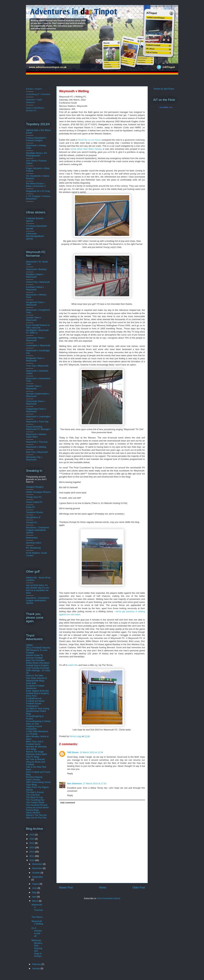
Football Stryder (34, 703)
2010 (32, 860)
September (37, 877)
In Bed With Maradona (37, 731)
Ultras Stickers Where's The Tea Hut (36, 814)
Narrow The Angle (35, 752)
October (36, 873)
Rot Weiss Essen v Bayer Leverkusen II (36, 185)
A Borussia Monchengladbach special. (35, 236)
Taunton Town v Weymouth (34, 319)
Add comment (68, 803)
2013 (32, 847)
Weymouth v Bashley (36, 269)
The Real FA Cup (35, 797)
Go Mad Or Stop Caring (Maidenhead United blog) (38, 711)
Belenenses (32, 538)
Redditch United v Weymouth (35, 276)
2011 (32, 856)
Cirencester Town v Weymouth (35, 339)
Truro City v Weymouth (37, 366)
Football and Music (35, 701)
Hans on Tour (33, 724)
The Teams (37, 917)
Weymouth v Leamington (38, 416)
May (34, 892)
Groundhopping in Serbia (38, 721)
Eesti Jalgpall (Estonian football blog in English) (38, 692)
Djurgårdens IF (33, 517)
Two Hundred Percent (37, 805)
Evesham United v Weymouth (35, 288)
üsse (38, 138)
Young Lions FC (34, 497)
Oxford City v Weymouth (38, 282)
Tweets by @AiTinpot (164, 89)
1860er (30, 645)
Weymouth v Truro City (37, 422)
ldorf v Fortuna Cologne (36, 139)
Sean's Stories (33, 780)
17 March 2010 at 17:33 (95, 783)
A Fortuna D (32, 226)
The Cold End (33, 795)
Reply (70, 773)
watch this (73, 665)
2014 (32, 843)
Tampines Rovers (35, 512)
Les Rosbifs (32, 734)
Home (103, 888)
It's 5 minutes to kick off (37, 932)
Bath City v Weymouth (37, 452)
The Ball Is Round (35, 792)
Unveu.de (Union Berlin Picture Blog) (37, 809)
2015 (32, 839)
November (37, 868)
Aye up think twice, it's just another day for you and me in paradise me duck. (38, 589)
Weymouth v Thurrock (37, 442)
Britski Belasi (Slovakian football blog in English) (38, 664)
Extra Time (31, 696)
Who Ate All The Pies (36, 818)
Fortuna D (31, 138)
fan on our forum (90, 140)
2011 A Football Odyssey (38, 648)
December (37, 864)
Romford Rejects (34, 777)
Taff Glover (73, 752)
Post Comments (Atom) (109, 898)
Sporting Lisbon (34, 543)
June (35, 888)
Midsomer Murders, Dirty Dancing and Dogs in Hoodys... (37, 950)
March (35, 901)
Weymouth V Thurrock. (37, 909)
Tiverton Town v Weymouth (34, 387)
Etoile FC (31, 507)
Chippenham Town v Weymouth (36, 410)
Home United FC (34, 502)
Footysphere (32, 706)
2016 (32, 835)
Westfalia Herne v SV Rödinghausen (37, 154)
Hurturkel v (34, 101)
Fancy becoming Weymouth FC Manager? (38, 428)
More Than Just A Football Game (35, 743)
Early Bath (31, 683)
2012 (32, 852)
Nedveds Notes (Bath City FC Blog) (37, 755)
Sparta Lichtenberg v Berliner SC (35, 109)
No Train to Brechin (36, 759)
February (37, 964)
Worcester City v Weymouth (34, 458)
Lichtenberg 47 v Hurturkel (38, 94)
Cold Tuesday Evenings (38, 668)
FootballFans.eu (34, 698)
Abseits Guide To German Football (34, 656)
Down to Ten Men (35, 676)
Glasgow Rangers (35, 487)
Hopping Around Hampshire (34, 728)
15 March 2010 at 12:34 (91, 752)
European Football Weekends (35, 687)
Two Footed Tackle (35, 802)
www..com (166, 107)
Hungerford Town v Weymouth (35, 304)
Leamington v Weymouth (38, 345)
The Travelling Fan (35, 800)
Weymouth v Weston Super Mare (36, 436)
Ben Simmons (75, 783)
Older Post (139, 888)
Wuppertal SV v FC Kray (38, 191)
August (36, 884)
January (36, 968)
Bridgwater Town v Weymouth (35, 359)
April (35, 897)
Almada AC (32, 522)
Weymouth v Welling (36, 447)
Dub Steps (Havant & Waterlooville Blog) (36, 679)
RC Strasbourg (33, 548)
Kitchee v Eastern (34, 89)
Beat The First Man (35, 660)
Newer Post (66, 888)
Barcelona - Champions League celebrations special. (38, 530)
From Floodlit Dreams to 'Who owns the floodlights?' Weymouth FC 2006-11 (38, 329)
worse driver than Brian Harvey (86, 149)
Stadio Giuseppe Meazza (38, 492)
